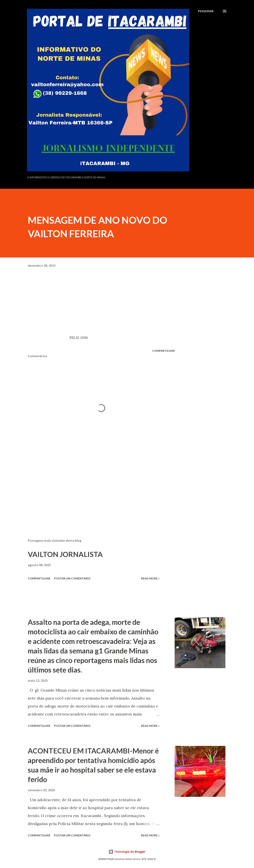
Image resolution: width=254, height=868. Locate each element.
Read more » (150, 578)
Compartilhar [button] (163, 351)
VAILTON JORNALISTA (65, 554)
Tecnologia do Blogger (127, 852)
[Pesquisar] (206, 11)
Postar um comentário (72, 578)
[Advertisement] (95, 489)
